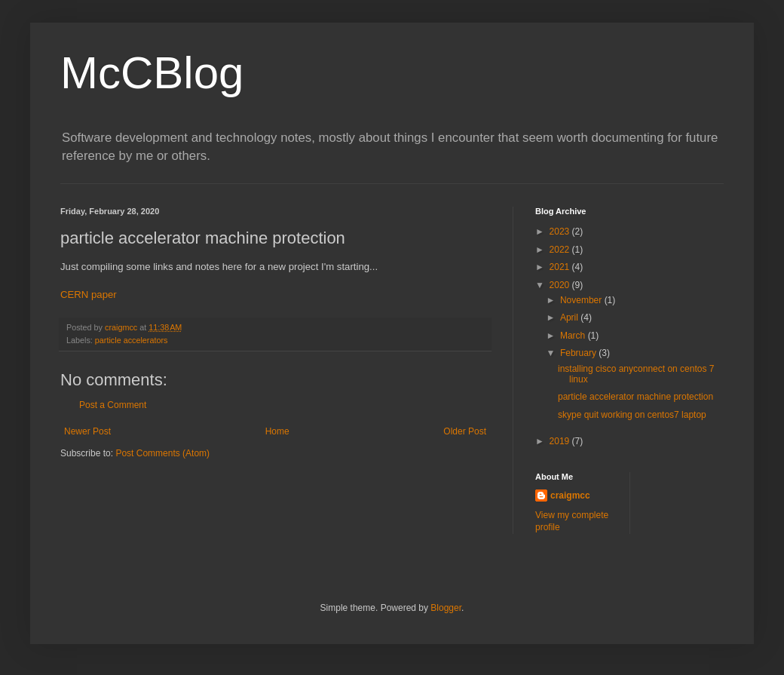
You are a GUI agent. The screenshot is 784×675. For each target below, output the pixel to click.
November (582, 300)
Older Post (465, 431)
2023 (561, 232)
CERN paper (89, 295)
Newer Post (87, 431)
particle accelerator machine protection (635, 397)
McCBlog (152, 73)
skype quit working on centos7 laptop (632, 415)
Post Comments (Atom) (162, 453)
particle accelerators (132, 340)
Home (277, 431)
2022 (561, 250)
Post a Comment (113, 405)
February (579, 353)
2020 (561, 285)
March (574, 336)
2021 (561, 267)
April (570, 318)
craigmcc (570, 496)
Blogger (446, 608)
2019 (561, 441)
